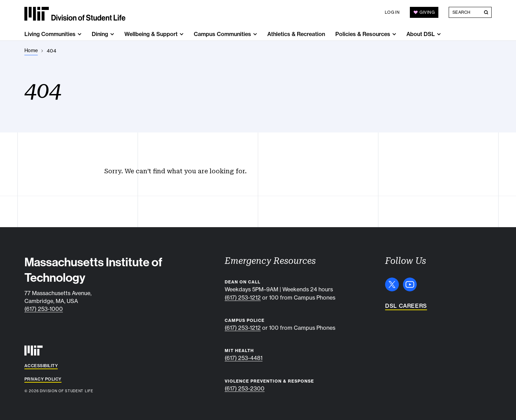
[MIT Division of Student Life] (75, 14)
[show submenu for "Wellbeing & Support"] (182, 34)
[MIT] (33, 351)
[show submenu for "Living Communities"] (80, 34)
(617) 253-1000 (44, 309)
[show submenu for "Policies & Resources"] (394, 34)
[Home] (31, 51)
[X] (392, 284)
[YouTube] (410, 284)
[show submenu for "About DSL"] (439, 34)
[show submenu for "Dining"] (112, 34)
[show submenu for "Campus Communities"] (255, 34)
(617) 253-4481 (244, 358)
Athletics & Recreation (296, 34)
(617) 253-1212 (243, 297)
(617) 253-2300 (245, 388)
